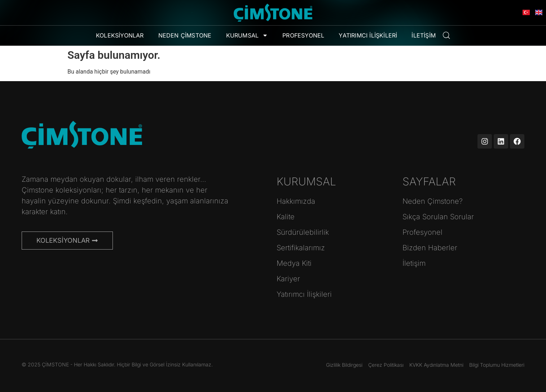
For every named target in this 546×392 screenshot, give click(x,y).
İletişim (424, 35)
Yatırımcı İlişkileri (368, 35)
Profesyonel (303, 35)
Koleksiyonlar (120, 35)
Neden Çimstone (185, 35)
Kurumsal (247, 35)
